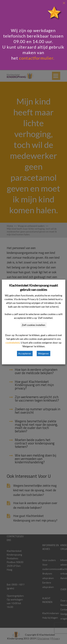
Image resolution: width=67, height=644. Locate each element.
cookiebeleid (13, 343)
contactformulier (36, 58)
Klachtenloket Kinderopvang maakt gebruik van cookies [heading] (34, 287)
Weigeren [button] (43, 353)
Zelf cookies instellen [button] (33, 325)
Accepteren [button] (25, 353)
